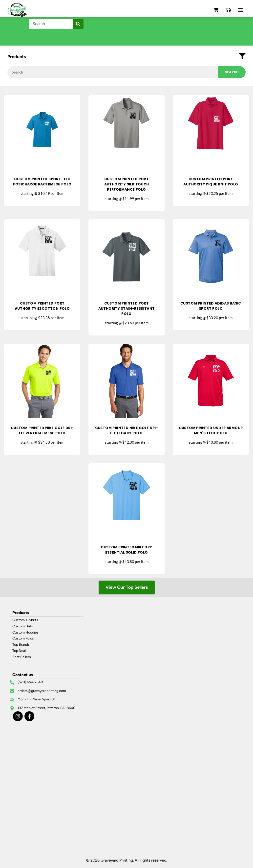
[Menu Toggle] (241, 10)
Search (232, 72)
